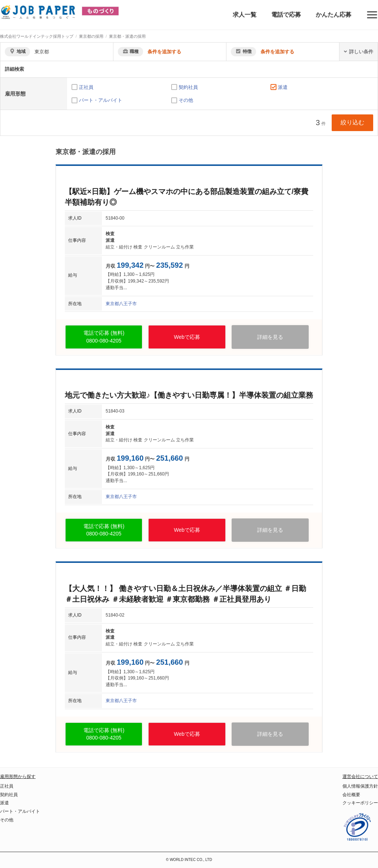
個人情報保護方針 (360, 786)
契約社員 (188, 87)
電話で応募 (286, 15)
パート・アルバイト (101, 100)
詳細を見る (270, 337)
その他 (186, 100)
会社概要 (351, 795)
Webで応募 (187, 337)
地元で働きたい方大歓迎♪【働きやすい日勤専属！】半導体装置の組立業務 (189, 395)
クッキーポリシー (360, 803)
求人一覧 (245, 15)
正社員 (86, 87)
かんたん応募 (334, 15)
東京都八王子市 (121, 304)
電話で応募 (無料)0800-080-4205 (104, 337)
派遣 (283, 87)
